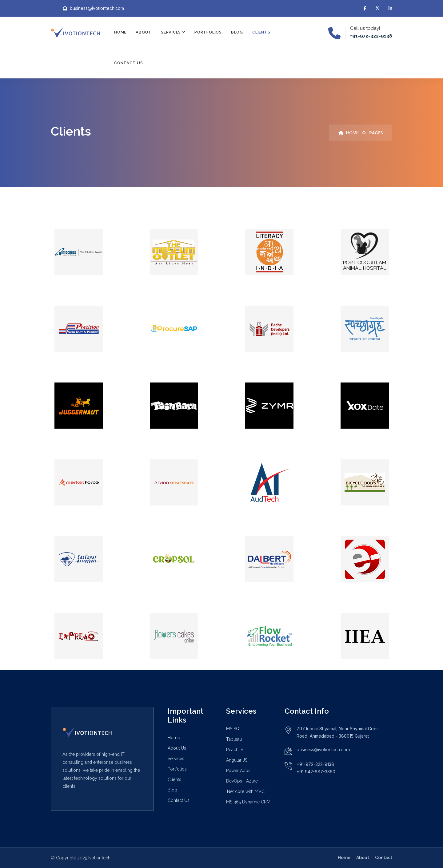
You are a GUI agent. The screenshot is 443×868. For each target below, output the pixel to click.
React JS (235, 750)
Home (120, 32)
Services (171, 32)
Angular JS (237, 760)
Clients (261, 32)
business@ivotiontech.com (323, 750)
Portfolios (208, 32)
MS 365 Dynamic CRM (248, 802)
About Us (177, 748)
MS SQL (234, 729)
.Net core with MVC (245, 791)
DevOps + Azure (242, 781)
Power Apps (238, 771)
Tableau (234, 739)
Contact (384, 858)
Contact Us (129, 63)
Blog (237, 32)
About (144, 32)
